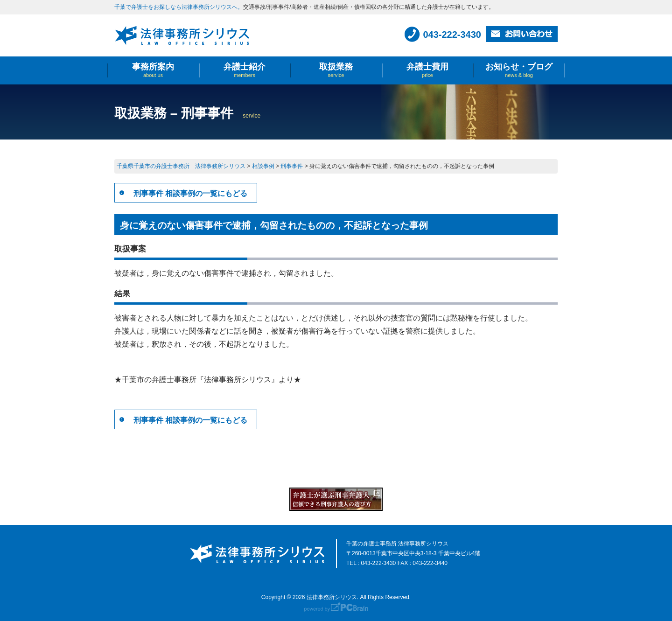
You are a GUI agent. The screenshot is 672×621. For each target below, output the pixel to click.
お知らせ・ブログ (519, 70)
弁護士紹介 (245, 70)
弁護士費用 (427, 70)
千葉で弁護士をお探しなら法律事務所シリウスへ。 (179, 7)
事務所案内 (153, 70)
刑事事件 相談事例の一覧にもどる (190, 193)
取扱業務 (336, 70)
